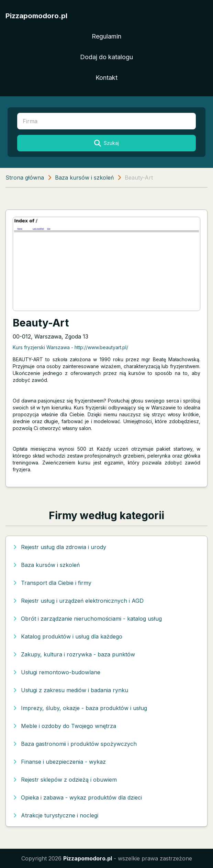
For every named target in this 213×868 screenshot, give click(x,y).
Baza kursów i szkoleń (84, 178)
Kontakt (106, 78)
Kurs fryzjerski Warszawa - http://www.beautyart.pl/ (70, 347)
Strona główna (25, 178)
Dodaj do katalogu (106, 57)
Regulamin (106, 36)
